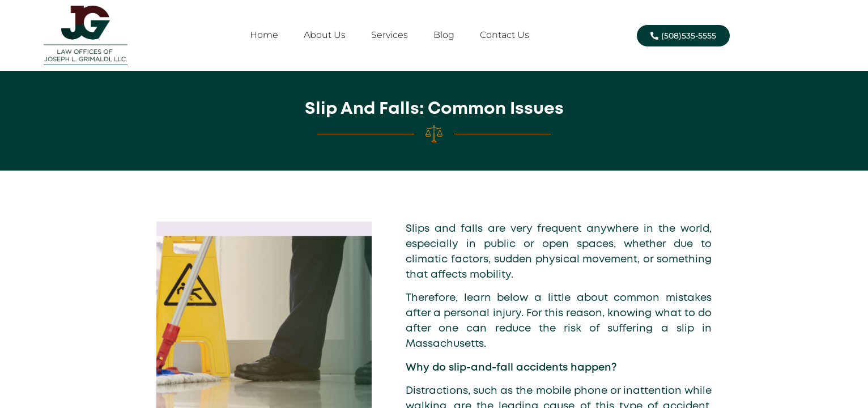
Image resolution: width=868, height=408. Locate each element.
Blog (444, 35)
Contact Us (505, 35)
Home (264, 35)
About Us (325, 35)
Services (390, 35)
